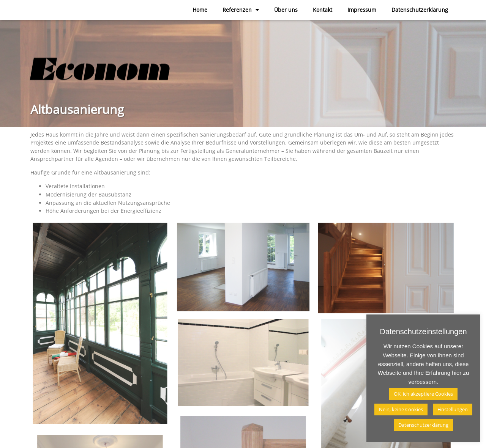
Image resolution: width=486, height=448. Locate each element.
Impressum (362, 10)
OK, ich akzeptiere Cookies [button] (423, 394)
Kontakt (323, 10)
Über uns (286, 10)
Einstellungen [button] (453, 409)
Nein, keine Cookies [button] (401, 409)
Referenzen (241, 10)
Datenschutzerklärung (420, 10)
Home (200, 10)
